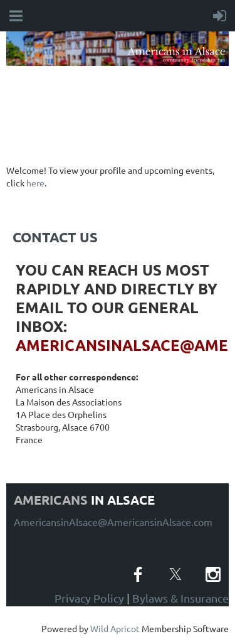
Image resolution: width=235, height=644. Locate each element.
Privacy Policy (89, 598)
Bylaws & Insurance (180, 598)
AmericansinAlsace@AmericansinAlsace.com (113, 522)
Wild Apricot (115, 628)
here (35, 183)
